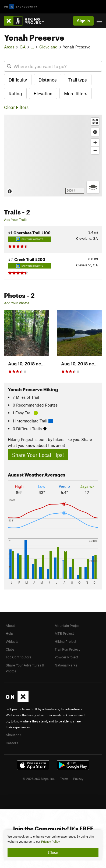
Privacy (78, 779)
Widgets (12, 641)
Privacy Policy (50, 842)
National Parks (66, 665)
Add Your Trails (16, 220)
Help (9, 633)
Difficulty (18, 80)
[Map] (53, 156)
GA (23, 47)
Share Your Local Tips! (38, 455)
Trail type (78, 80)
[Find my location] (95, 132)
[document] (53, 845)
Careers (12, 743)
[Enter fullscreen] (95, 121)
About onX (14, 735)
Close (53, 852)
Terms (64, 779)
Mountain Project (68, 626)
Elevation (43, 93)
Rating (15, 93)
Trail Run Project (67, 649)
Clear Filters (16, 107)
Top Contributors (18, 657)
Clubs (10, 649)
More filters (76, 93)
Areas (9, 47)
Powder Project (66, 657)
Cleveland (48, 47)
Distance (48, 80)
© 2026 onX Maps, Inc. (39, 779)
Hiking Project (65, 641)
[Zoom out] (95, 150)
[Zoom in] (95, 142)
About (10, 626)
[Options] (93, 187)
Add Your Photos (17, 303)
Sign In (83, 21)
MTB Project (64, 633)
